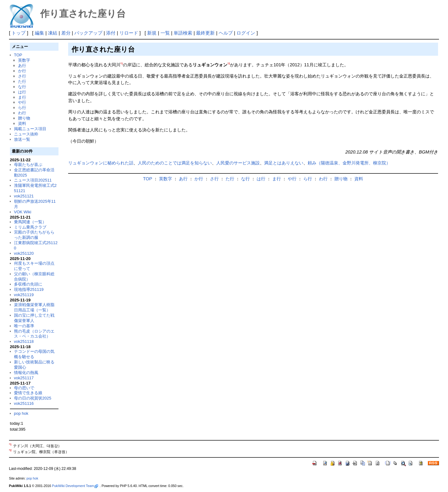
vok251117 (24, 378)
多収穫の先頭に (28, 284)
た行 (22, 81)
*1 (122, 64)
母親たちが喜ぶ (28, 165)
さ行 (22, 76)
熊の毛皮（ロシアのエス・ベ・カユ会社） (34, 334)
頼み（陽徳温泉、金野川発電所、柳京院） (349, 163)
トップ (19, 33)
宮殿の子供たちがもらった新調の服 (34, 235)
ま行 (22, 97)
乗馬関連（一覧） (30, 222)
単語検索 (183, 33)
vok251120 (24, 253)
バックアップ (88, 33)
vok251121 (24, 196)
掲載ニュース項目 (30, 129)
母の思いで (24, 388)
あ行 (22, 66)
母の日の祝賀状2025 (33, 398)
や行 (22, 102)
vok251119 (24, 295)
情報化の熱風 (26, 373)
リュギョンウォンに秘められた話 (101, 163)
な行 (22, 87)
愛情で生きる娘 (28, 393)
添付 (111, 33)
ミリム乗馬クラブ (30, 227)
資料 (22, 123)
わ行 (22, 113)
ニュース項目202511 (33, 180)
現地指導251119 (29, 289)
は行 (22, 92)
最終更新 (205, 33)
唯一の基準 (24, 326)
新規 (152, 33)
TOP (18, 55)
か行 (22, 71)
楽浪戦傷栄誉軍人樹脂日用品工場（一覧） (34, 307)
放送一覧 (22, 139)
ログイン (246, 33)
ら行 (22, 108)
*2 (229, 64)
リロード (129, 33)
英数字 (24, 60)
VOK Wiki (23, 212)
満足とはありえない (284, 163)
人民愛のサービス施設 (238, 163)
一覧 (165, 33)
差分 (66, 33)
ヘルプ (226, 33)
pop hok (21, 413)
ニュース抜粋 (26, 134)
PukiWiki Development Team (75, 486)
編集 (40, 33)
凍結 (53, 33)
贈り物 (24, 118)
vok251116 (24, 403)
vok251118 (24, 341)
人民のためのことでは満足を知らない (175, 163)
